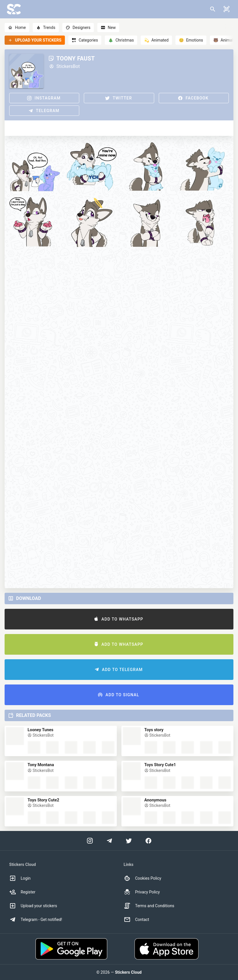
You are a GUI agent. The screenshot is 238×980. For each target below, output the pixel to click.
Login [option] (20, 878)
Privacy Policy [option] (142, 892)
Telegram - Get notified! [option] (36, 920)
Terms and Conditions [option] (149, 906)
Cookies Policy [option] (143, 878)
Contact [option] (137, 920)
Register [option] (22, 892)
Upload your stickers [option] (33, 906)
